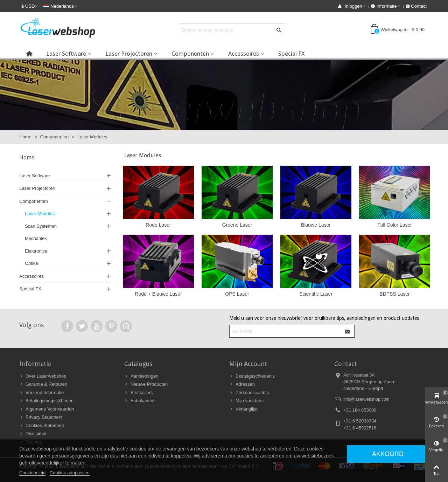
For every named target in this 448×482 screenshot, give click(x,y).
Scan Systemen (41, 226)
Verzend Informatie (41, 393)
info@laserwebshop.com (366, 399)
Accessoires (244, 54)
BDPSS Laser (394, 294)
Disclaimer (33, 434)
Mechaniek (36, 238)
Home (27, 157)
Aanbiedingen (141, 376)
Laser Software (66, 54)
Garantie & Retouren (43, 384)
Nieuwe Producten (146, 384)
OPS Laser (237, 294)
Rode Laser (158, 225)
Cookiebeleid (32, 473)
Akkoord (388, 454)
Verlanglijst (243, 409)
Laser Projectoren (129, 54)
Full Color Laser (395, 225)
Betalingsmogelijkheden (46, 401)
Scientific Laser (316, 294)
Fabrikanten (139, 401)
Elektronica (36, 251)
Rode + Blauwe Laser (158, 294)
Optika (31, 263)
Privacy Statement (41, 417)
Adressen (242, 384)
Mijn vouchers (246, 401)
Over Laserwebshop (43, 376)
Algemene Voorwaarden (47, 409)
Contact (345, 364)
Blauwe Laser (316, 225)
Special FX (291, 54)
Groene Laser (237, 225)
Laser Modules (40, 214)
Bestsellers (139, 393)
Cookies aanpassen (70, 473)
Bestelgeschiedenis (252, 376)
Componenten (190, 54)
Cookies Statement (42, 426)
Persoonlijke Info (249, 393)
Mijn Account (248, 364)
